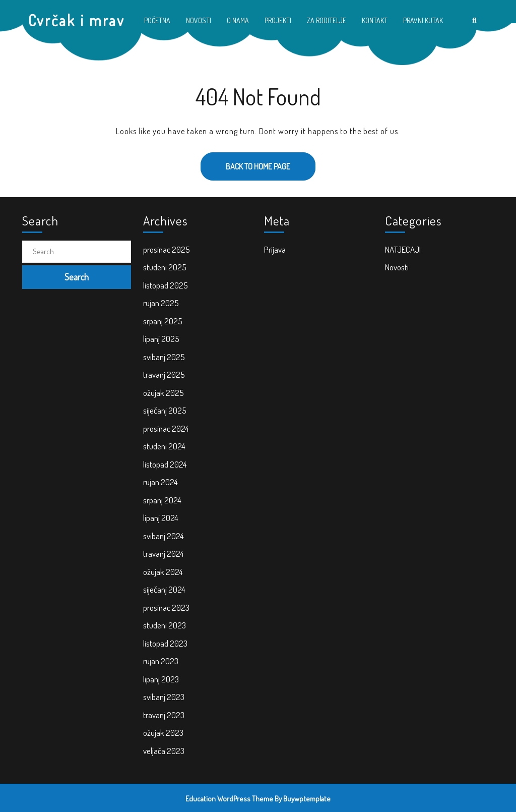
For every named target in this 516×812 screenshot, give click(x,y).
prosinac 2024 (166, 428)
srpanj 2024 (162, 500)
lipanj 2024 (161, 518)
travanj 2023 (164, 715)
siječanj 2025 (165, 410)
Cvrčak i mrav (77, 20)
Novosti (397, 267)
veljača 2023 (164, 751)
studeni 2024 (164, 446)
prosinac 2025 (167, 249)
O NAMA (238, 20)
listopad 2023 (165, 643)
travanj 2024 (164, 554)
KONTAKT (375, 20)
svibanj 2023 (164, 697)
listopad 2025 (166, 285)
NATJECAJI (403, 249)
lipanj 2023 (161, 679)
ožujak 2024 (163, 572)
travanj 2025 (164, 374)
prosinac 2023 (166, 607)
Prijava (275, 249)
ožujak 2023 (163, 733)
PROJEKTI (278, 20)
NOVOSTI (199, 20)
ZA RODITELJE (327, 20)
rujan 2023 (161, 661)
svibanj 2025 (164, 357)
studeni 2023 (165, 625)
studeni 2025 (165, 267)
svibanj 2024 (164, 536)
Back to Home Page (245, 162)
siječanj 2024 (164, 589)
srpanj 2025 (163, 321)
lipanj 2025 (161, 339)
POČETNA (157, 20)
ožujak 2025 (164, 393)
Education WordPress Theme (229, 799)
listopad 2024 (165, 464)
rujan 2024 (160, 482)
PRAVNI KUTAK (423, 20)
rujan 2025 (161, 303)
